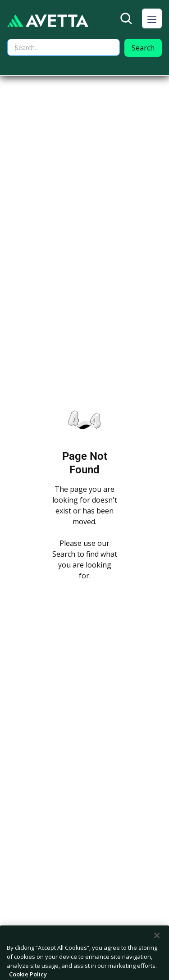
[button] (152, 18)
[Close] (157, 946)
